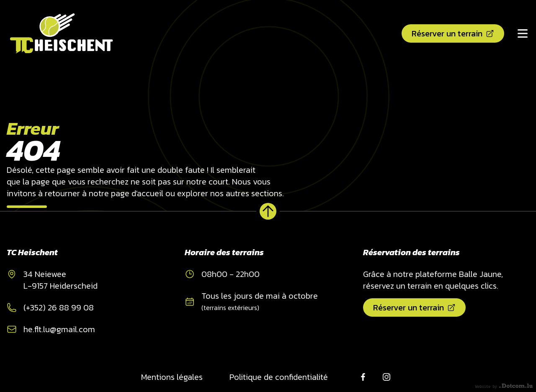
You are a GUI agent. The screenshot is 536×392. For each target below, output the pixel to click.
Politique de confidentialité (279, 377)
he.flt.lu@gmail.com (59, 329)
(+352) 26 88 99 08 (59, 307)
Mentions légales (172, 377)
